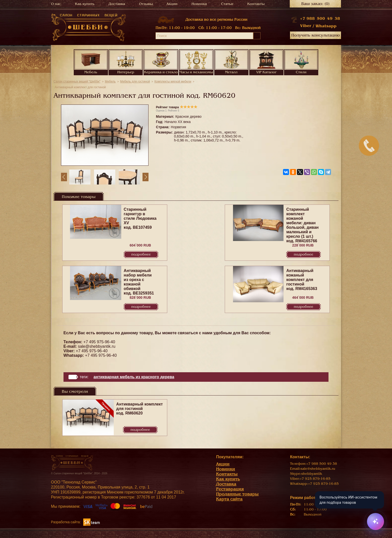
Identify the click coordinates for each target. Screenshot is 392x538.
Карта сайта (229, 499)
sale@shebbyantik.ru (97, 346)
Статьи (227, 4)
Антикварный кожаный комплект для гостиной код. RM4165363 (302, 280)
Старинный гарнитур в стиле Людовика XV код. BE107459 (140, 218)
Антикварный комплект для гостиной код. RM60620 (139, 409)
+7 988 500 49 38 (320, 18)
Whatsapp (326, 26)
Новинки (199, 4)
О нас (56, 4)
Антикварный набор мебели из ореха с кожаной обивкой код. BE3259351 (139, 282)
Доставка (117, 4)
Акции (172, 4)
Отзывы (146, 4)
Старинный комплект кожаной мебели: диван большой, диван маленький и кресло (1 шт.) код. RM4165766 (302, 225)
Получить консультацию (315, 35)
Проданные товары (237, 494)
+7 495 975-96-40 (99, 342)
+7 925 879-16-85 (315, 479)
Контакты (256, 4)
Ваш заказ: (315, 4)
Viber (306, 26)
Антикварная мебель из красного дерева (134, 377)
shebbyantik (312, 474)
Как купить (85, 4)
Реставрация (230, 489)
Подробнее (141, 254)
